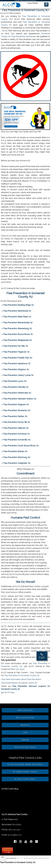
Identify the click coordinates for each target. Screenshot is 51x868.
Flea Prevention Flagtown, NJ (16, 352)
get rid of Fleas (8, 692)
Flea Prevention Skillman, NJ (16, 428)
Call (42, 656)
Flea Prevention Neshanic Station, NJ (20, 399)
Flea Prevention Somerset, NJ (16, 434)
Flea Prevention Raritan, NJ (15, 416)
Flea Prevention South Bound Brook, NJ (21, 446)
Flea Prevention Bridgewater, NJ (17, 340)
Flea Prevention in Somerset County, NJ (22, 675)
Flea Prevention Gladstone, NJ (17, 364)
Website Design (30, 858)
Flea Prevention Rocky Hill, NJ (17, 422)
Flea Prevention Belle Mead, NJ (17, 317)
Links (25, 732)
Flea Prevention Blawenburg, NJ (18, 328)
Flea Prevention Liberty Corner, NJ (18, 375)
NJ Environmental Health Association (25, 764)
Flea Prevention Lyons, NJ (15, 381)
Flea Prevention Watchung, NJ (17, 457)
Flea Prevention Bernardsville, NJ (18, 323)
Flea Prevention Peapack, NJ (16, 405)
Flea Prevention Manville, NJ (16, 387)
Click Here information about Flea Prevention (21, 679)
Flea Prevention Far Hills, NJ (16, 346)
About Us (25, 725)
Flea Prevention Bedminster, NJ (17, 311)
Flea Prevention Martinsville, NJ (17, 393)
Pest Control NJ (25, 710)
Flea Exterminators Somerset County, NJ (19, 683)
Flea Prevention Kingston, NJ (16, 369)
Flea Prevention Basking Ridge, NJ (19, 305)
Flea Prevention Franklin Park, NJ (18, 358)
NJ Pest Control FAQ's (25, 779)
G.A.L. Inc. (20, 858)
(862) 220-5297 (17, 669)
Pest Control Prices (25, 718)
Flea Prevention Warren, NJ (15, 451)
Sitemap (25, 740)
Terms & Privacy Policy (25, 747)
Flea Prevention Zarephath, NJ (17, 463)
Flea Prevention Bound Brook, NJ (18, 334)
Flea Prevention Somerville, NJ (17, 440)
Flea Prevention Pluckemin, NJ (17, 410)
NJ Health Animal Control (25, 772)
